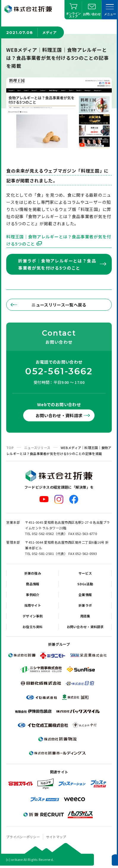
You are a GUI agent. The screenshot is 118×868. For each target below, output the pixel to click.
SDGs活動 (85, 584)
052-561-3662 (59, 371)
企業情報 (85, 595)
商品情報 (33, 584)
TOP (10, 448)
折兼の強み (33, 573)
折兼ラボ (85, 605)
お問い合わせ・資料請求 (59, 415)
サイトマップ (56, 837)
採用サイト (33, 605)
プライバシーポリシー (23, 837)
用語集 (85, 616)
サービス (85, 573)
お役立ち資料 (33, 627)
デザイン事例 (33, 616)
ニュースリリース (37, 448)
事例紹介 (33, 595)
